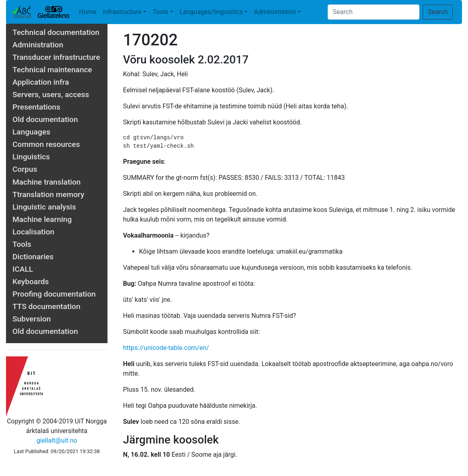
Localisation (33, 232)
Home (88, 12)
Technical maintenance (52, 70)
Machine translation (47, 182)
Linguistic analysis (44, 207)
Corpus (25, 169)
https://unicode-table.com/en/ (166, 348)
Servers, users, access (51, 95)
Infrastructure (122, 12)
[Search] (374, 12)
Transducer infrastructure (56, 57)
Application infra (41, 82)
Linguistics (31, 157)
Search (438, 12)
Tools (161, 12)
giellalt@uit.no (57, 440)
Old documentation (45, 119)
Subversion (32, 319)
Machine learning (42, 219)
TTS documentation (46, 306)
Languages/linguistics (211, 12)
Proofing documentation (54, 294)
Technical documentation (56, 32)
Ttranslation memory (48, 194)
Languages (31, 132)
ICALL (23, 269)
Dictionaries (33, 257)
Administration (275, 12)
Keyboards (31, 282)
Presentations (36, 107)
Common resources (46, 144)
